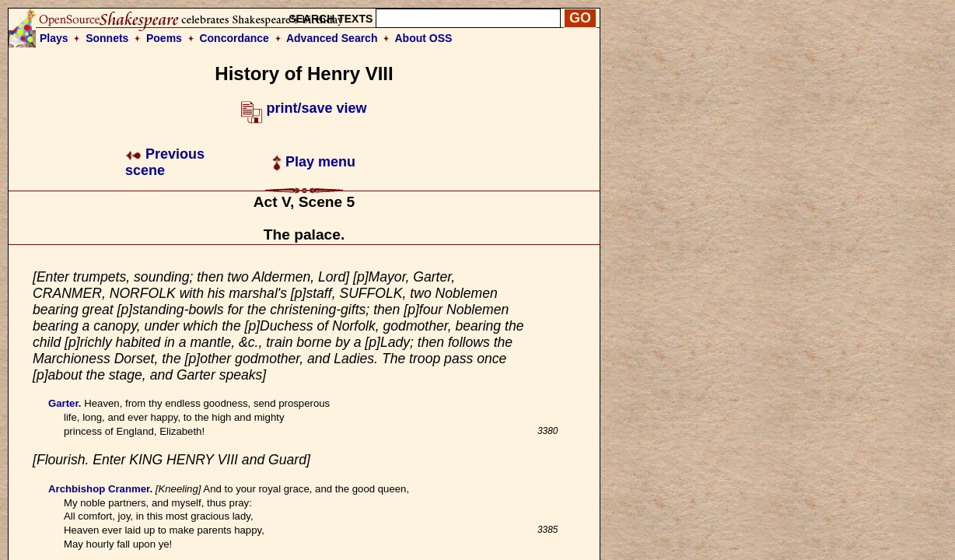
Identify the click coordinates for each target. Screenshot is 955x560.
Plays (54, 38)
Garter (63, 403)
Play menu (314, 162)
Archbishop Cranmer (99, 489)
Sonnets (107, 38)
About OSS (424, 38)
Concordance (234, 38)
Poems (164, 38)
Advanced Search (332, 38)
